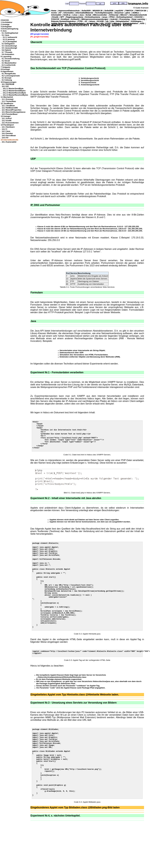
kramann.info (138, 4)
